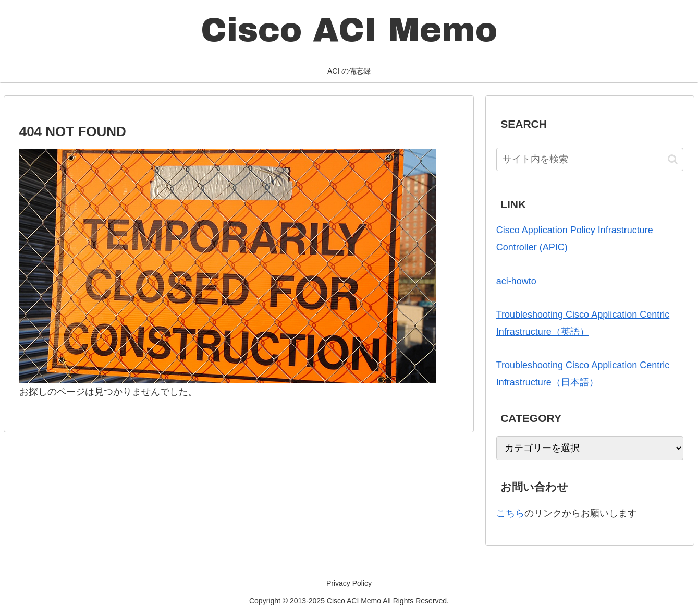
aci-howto (516, 281)
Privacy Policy (349, 583)
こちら (510, 513)
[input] (590, 159)
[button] (673, 159)
